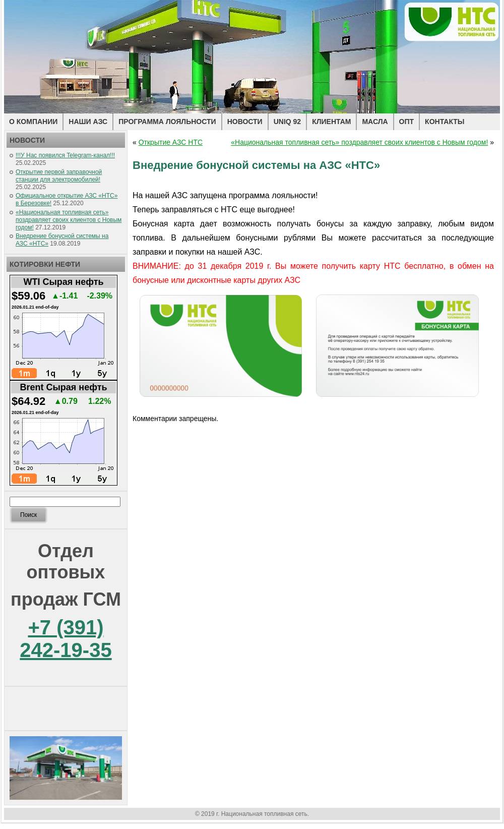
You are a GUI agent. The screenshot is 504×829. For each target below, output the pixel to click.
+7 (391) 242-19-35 (66, 639)
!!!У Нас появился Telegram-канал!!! (65, 155)
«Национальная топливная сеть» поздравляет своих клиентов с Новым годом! (69, 220)
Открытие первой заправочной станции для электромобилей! (59, 176)
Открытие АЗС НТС (171, 142)
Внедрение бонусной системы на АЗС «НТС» (256, 165)
